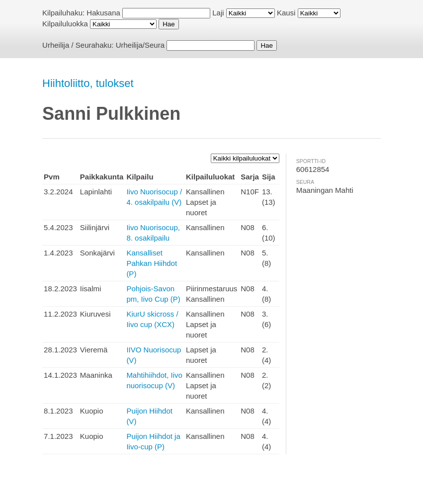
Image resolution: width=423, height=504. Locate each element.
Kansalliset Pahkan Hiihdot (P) (152, 263)
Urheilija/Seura (140, 45)
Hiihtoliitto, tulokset (88, 83)
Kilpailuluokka (65, 24)
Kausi (286, 13)
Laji (218, 13)
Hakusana (103, 13)
